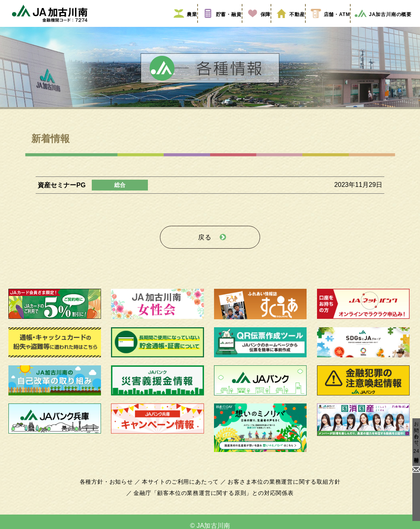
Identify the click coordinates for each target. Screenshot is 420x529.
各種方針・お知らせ (111, 488)
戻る (205, 245)
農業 (182, 25)
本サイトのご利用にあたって (182, 488)
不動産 (286, 25)
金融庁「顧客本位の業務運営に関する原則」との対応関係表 (214, 499)
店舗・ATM (326, 25)
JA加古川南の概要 (380, 25)
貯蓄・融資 (218, 25)
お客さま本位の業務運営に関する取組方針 (281, 488)
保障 (255, 25)
